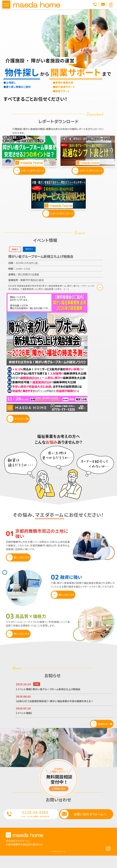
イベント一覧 (22, 428)
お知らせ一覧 (103, 733)
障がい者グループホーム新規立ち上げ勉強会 (41, 263)
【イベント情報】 (25, 722)
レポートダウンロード (31, 174)
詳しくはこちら (22, 566)
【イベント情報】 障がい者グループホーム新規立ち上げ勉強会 (54, 698)
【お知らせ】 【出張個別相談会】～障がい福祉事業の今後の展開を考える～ (62, 710)
